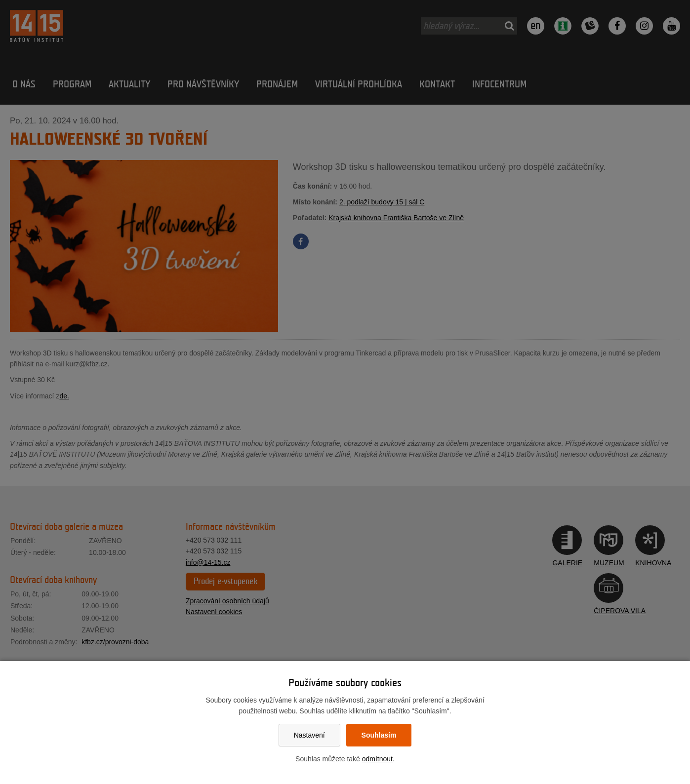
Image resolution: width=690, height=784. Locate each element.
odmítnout (377, 759)
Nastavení (309, 735)
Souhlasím (379, 735)
